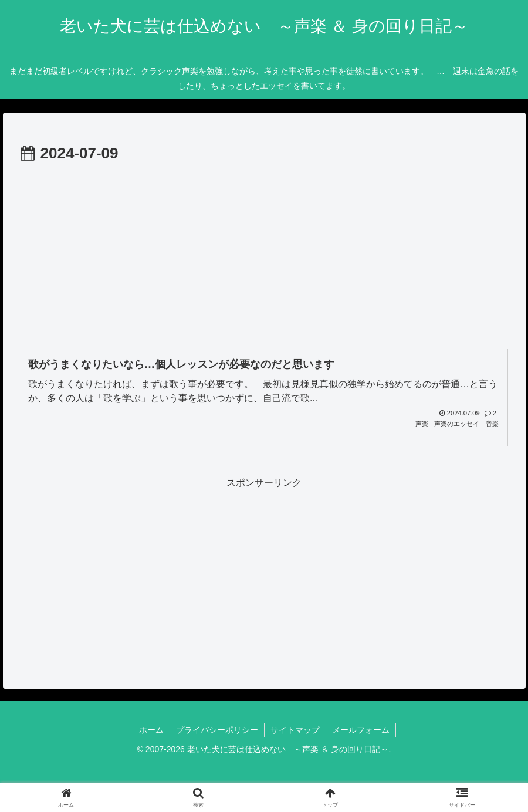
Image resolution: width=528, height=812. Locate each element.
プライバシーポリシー (217, 730)
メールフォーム (361, 730)
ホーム (151, 730)
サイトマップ (295, 730)
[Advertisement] (264, 255)
